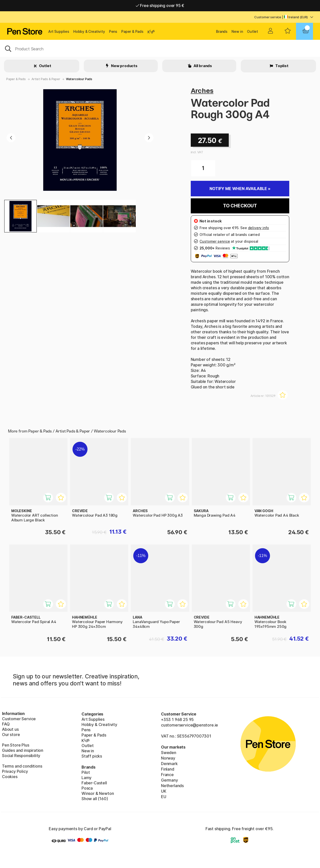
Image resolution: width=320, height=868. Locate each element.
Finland (168, 769)
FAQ (6, 724)
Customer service (268, 17)
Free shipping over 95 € (160, 6)
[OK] (160, 48)
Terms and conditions (22, 766)
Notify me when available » (240, 189)
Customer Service (19, 719)
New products (124, 66)
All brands (202, 66)
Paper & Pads (132, 31)
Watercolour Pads (79, 79)
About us (10, 729)
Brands (222, 31)
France (167, 775)
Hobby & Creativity (89, 31)
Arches (202, 91)
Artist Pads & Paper (46, 79)
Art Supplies (59, 31)
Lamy (86, 778)
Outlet (252, 31)
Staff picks (92, 756)
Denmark (169, 764)
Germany (169, 780)
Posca (87, 788)
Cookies (10, 777)
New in (237, 31)
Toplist (281, 66)
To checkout (240, 206)
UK (164, 791)
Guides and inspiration (23, 750)
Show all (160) (95, 799)
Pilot (86, 772)
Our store (11, 735)
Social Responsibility (21, 756)
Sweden (169, 753)
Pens (113, 31)
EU (164, 797)
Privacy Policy (15, 771)
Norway (168, 758)
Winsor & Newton (98, 793)
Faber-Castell (94, 783)
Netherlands (172, 786)
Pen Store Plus (16, 745)
